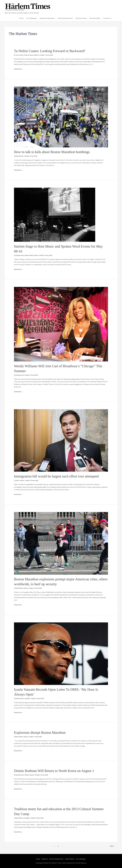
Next (112, 846)
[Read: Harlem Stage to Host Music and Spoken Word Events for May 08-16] (55, 215)
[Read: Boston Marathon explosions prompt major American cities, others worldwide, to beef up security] (61, 543)
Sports (33, 775)
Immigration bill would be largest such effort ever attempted (59, 476)
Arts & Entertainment (65, 18)
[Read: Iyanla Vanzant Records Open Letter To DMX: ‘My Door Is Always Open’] (61, 654)
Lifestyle (28, 699)
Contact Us (107, 18)
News (33, 55)
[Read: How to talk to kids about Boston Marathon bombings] (61, 117)
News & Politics (95, 18)
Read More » (19, 69)
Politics (23, 480)
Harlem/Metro (19, 156)
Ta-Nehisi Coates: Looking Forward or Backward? (52, 51)
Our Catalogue (32, 18)
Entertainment (19, 255)
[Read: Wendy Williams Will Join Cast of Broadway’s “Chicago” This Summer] (61, 324)
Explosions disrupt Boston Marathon (42, 732)
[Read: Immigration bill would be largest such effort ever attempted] (61, 440)
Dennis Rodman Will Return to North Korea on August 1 (57, 771)
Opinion (38, 55)
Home (21, 18)
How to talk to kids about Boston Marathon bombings (55, 152)
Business (43, 859)
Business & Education (47, 18)
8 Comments (19, 55)
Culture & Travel (81, 18)
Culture (27, 55)
